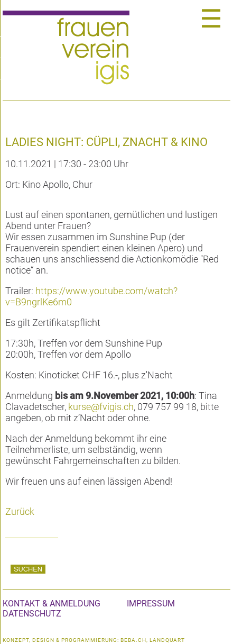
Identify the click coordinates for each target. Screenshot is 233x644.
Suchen (28, 569)
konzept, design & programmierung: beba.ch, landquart (94, 640)
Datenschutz (32, 614)
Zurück (20, 511)
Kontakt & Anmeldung (52, 604)
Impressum (151, 604)
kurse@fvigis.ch (101, 407)
